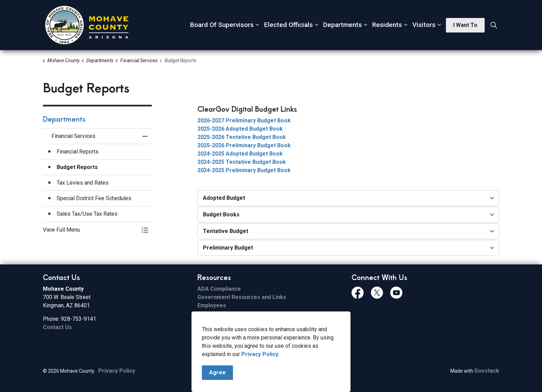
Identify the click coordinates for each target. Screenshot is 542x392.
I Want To (465, 25)
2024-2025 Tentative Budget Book (242, 162)
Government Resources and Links (242, 297)
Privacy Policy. (260, 381)
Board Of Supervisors (222, 25)
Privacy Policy (117, 371)
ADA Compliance (219, 289)
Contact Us (57, 327)
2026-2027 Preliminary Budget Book (244, 120)
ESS (202, 330)
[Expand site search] (494, 25)
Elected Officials (288, 25)
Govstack (487, 371)
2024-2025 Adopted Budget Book (240, 154)
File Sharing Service (224, 314)
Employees (212, 305)
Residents (387, 25)
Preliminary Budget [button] (228, 248)
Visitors (424, 25)
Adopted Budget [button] (224, 198)
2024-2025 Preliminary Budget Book (244, 170)
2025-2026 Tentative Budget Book (242, 137)
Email (204, 322)
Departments (343, 25)
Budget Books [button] (221, 214)
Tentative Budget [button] (226, 231)
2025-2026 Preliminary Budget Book (244, 145)
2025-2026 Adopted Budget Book (240, 129)
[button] (90, 230)
